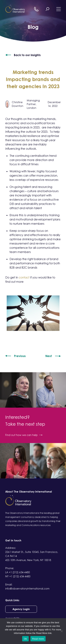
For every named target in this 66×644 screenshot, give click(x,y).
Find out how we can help (24, 435)
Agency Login (21, 609)
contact (24, 277)
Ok (25, 639)
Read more (38, 639)
